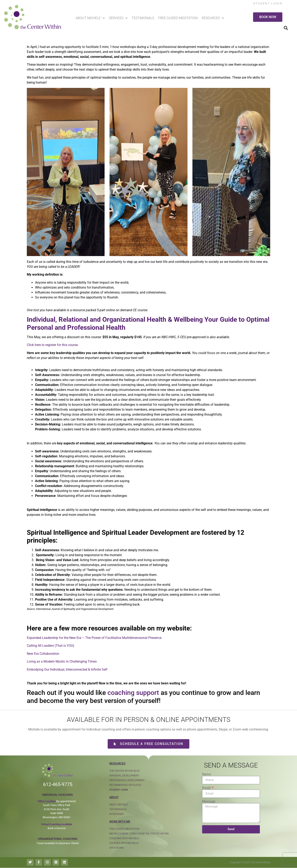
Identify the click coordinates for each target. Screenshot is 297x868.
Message (209, 802)
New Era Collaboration (43, 654)
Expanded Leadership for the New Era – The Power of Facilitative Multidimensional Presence (94, 638)
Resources (213, 18)
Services (118, 18)
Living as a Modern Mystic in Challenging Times (62, 661)
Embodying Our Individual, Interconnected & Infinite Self (67, 669)
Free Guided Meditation (178, 18)
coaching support (133, 693)
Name (206, 774)
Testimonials (143, 18)
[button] (286, 28)
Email (207, 788)
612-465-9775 (58, 785)
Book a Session (57, 828)
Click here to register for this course (52, 345)
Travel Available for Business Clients (58, 843)
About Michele (90, 18)
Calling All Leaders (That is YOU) (51, 646)
